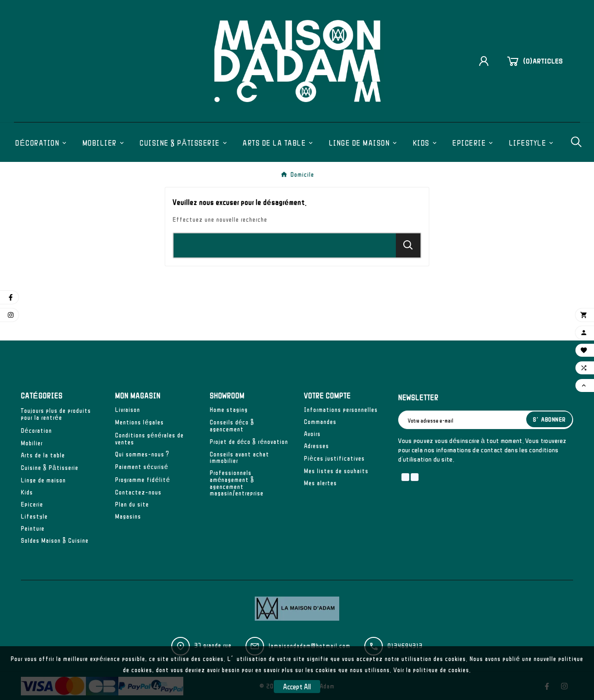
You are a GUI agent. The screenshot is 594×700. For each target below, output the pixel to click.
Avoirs (312, 434)
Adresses (316, 446)
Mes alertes (320, 483)
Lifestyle (34, 516)
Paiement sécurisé (142, 467)
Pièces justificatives (334, 458)
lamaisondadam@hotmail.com (310, 646)
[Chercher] (285, 245)
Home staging (229, 410)
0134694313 (405, 646)
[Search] (408, 245)
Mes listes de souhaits (336, 471)
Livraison (128, 410)
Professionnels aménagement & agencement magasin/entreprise (237, 483)
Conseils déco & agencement (232, 426)
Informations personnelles (341, 410)
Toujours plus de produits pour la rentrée (56, 414)
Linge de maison (43, 480)
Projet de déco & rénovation (249, 442)
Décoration (36, 430)
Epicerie (32, 504)
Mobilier (32, 443)
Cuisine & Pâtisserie (50, 468)
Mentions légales (139, 422)
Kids (27, 492)
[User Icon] (487, 61)
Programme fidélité (143, 480)
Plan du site (132, 504)
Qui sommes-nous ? (142, 454)
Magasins (128, 516)
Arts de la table (43, 455)
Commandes (320, 422)
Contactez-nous (138, 492)
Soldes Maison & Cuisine (55, 540)
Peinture (33, 528)
